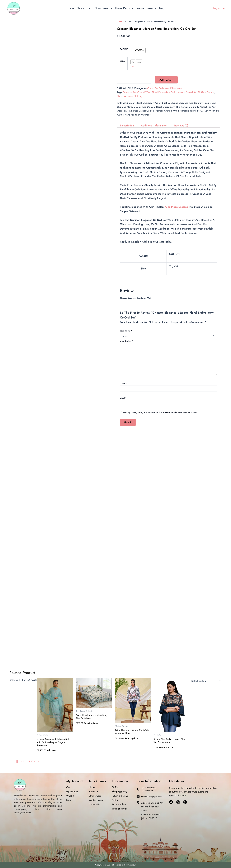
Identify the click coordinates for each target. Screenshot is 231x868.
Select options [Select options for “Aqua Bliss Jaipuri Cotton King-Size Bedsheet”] (91, 723)
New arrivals (84, 8)
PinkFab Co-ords (206, 92)
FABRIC (124, 49)
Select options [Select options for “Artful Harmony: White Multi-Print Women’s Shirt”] (131, 738)
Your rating (126, 331)
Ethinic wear (95, 796)
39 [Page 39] (29, 761)
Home (70, 8)
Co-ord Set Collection (158, 88)
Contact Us (94, 804)
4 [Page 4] (23, 761)
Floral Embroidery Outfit (164, 92)
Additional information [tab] (154, 126)
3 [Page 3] (21, 761)
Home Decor (124, 8)
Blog (162, 8)
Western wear (146, 8)
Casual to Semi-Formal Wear (137, 92)
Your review (126, 341)
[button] (224, 8)
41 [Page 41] (35, 761)
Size (122, 61)
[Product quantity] (134, 80)
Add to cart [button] (53, 750)
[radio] (140, 50)
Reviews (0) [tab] (181, 126)
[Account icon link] (216, 8)
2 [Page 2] (19, 761)
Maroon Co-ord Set (187, 92)
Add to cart (166, 80)
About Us (94, 792)
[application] (111, 8)
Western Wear (96, 800)
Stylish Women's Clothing (129, 96)
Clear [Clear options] (133, 67)
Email (123, 398)
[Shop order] (206, 681)
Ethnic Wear (103, 8)
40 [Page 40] (32, 761)
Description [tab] (127, 126)
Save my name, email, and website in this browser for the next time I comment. (161, 412)
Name (124, 383)
